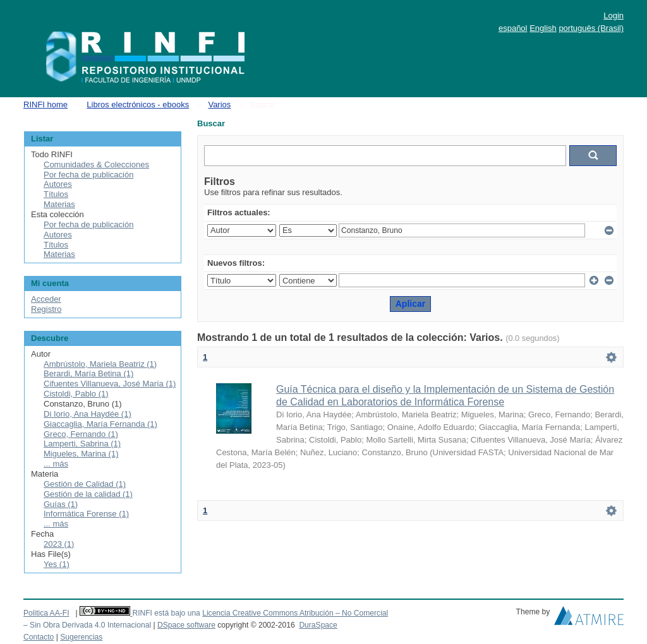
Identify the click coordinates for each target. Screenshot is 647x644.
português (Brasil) (591, 28)
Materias (59, 204)
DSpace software (186, 625)
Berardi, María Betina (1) (88, 373)
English (543, 28)
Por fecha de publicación (88, 175)
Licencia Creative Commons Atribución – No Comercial (295, 613)
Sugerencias (81, 637)
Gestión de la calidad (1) (88, 494)
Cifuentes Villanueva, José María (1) (110, 384)
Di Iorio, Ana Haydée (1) (88, 414)
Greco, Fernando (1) (81, 434)
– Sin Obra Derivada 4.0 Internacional (87, 625)
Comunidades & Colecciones (96, 164)
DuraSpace (318, 625)
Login (614, 15)
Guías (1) (61, 504)
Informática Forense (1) (86, 514)
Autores (58, 184)
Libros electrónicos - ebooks (138, 104)
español (513, 28)
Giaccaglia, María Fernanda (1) (100, 424)
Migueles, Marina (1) (81, 454)
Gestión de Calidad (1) (85, 484)
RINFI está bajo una (166, 613)
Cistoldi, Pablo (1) (76, 394)
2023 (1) (59, 544)
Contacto (39, 637)
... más (56, 464)
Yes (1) (57, 564)
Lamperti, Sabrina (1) (82, 444)
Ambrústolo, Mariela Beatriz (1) (100, 364)
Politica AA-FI (46, 613)
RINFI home (45, 104)
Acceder (46, 299)
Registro (46, 309)
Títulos (56, 194)
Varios (219, 104)
